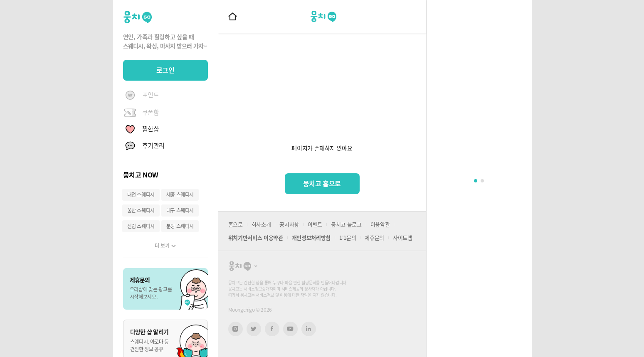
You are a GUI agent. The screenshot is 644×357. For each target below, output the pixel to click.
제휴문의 (374, 238)
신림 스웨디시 (141, 226)
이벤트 (315, 224)
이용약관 (380, 224)
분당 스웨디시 (180, 226)
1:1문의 (348, 238)
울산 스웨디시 (141, 210)
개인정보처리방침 (311, 238)
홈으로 (236, 224)
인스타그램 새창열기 (236, 329)
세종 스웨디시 (180, 195)
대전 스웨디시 (141, 195)
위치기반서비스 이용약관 (256, 238)
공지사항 (289, 224)
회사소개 (261, 224)
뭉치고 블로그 (346, 224)
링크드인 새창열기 (308, 329)
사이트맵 (403, 238)
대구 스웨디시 (180, 210)
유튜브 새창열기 (290, 329)
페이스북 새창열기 (272, 329)
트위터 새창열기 (254, 329)
